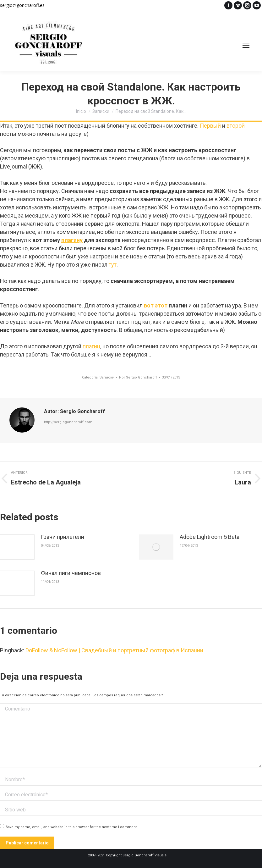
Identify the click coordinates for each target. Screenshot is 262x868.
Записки (107, 377)
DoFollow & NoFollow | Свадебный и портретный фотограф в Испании (114, 650)
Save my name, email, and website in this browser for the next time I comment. (72, 827)
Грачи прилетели (63, 537)
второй (236, 126)
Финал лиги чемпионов (71, 573)
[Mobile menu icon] (246, 45)
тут (113, 265)
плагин (91, 346)
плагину (72, 240)
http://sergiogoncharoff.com (68, 422)
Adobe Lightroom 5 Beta (210, 537)
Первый (210, 126)
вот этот (156, 305)
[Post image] (17, 547)
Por (138, 377)
